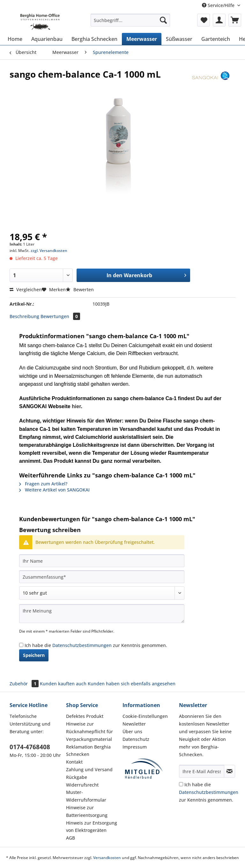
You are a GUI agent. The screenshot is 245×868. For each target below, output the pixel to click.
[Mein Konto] (219, 20)
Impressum (135, 747)
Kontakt (74, 762)
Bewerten (80, 289)
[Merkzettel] (204, 20)
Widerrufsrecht (82, 785)
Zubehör (25, 684)
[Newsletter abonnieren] (230, 771)
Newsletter (134, 724)
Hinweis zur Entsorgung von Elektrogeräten (92, 827)
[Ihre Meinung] (102, 614)
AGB (71, 838)
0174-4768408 (30, 747)
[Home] (15, 39)
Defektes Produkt (85, 716)
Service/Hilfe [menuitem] (219, 5)
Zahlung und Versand (89, 769)
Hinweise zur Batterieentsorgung (87, 811)
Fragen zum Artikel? (43, 484)
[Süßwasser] (179, 39)
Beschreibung (24, 316)
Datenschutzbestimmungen (82, 645)
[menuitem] (130, 23)
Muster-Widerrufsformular (86, 796)
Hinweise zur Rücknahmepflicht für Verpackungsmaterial (89, 731)
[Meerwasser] (142, 39)
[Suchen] (163, 20)
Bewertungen (60, 316)
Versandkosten (107, 858)
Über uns (132, 731)
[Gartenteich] (216, 39)
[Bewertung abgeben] (102, 593)
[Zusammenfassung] (102, 577)
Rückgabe (77, 777)
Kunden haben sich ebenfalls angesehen (132, 684)
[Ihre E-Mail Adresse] (202, 771)
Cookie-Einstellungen (145, 716)
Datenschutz (136, 739)
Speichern (34, 655)
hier (76, 406)
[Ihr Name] (102, 561)
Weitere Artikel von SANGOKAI (54, 490)
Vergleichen (26, 289)
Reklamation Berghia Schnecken (88, 751)
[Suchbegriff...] (130, 20)
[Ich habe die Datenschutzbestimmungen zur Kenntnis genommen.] (21, 645)
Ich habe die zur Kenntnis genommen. (96, 645)
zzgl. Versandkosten (49, 251)
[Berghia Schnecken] (94, 39)
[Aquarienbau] (47, 39)
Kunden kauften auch (63, 684)
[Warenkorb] (235, 20)
